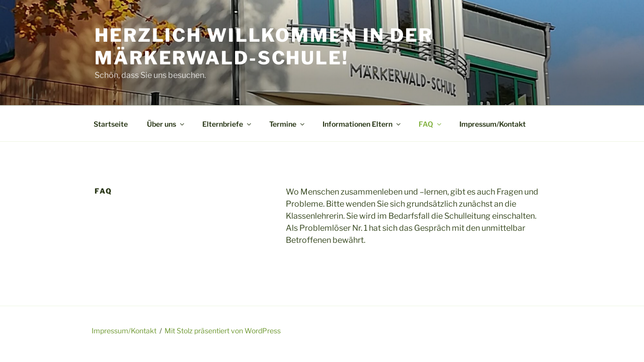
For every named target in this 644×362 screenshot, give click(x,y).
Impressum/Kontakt (493, 124)
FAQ (431, 124)
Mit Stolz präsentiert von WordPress (223, 331)
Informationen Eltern (362, 124)
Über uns (166, 124)
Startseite (111, 124)
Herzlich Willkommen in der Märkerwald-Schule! (264, 47)
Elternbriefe (227, 124)
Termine (288, 124)
